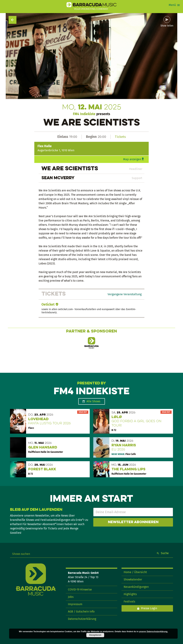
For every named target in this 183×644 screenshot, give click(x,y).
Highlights (130, 594)
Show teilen (167, 26)
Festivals (129, 601)
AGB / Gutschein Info (81, 612)
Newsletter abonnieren (133, 522)
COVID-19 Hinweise (80, 589)
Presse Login (149, 608)
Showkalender (133, 579)
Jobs (71, 597)
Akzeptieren (95, 635)
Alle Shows (93, 401)
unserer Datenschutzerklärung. (154, 631)
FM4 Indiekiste (84, 114)
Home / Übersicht (135, 572)
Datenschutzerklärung (82, 619)
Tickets (120, 137)
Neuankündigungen (136, 587)
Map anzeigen (132, 159)
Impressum (75, 604)
